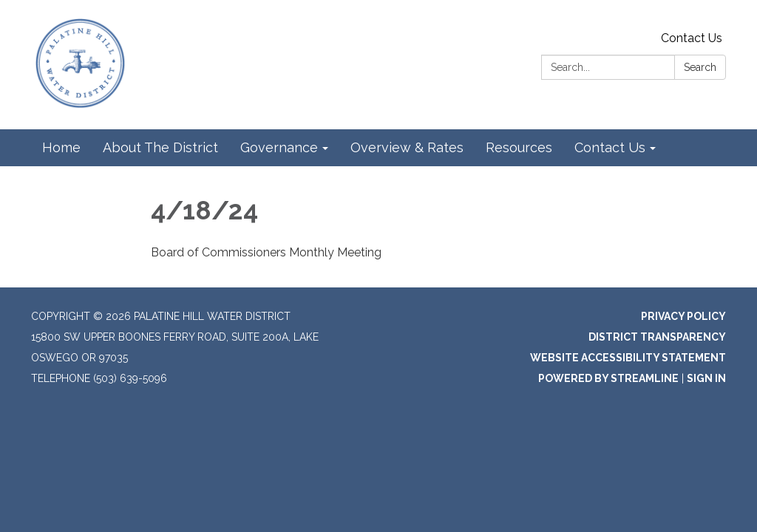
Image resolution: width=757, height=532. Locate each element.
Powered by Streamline (608, 378)
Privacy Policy (683, 316)
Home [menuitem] (61, 147)
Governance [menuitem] (279, 147)
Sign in (706, 378)
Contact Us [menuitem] (610, 147)
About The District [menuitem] (160, 147)
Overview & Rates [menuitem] (407, 147)
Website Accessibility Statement (628, 358)
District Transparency (657, 337)
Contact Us (692, 38)
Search (700, 67)
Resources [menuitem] (519, 147)
